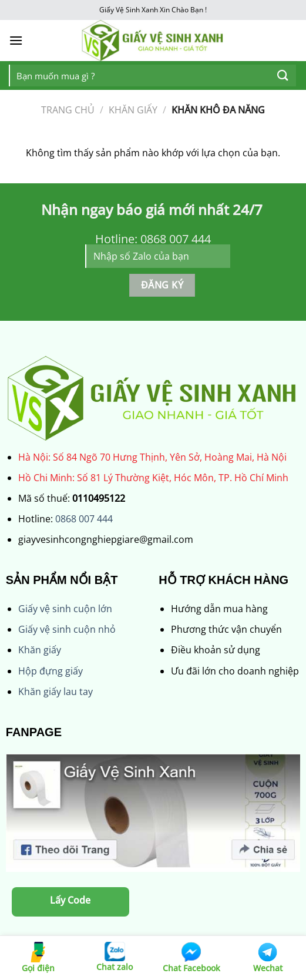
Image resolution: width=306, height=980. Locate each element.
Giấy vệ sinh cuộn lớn (65, 609)
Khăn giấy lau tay (56, 692)
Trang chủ (68, 110)
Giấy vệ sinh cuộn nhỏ (67, 629)
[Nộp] (283, 75)
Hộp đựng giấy (51, 671)
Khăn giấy (40, 650)
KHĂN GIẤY (133, 110)
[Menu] (16, 40)
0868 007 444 (84, 519)
